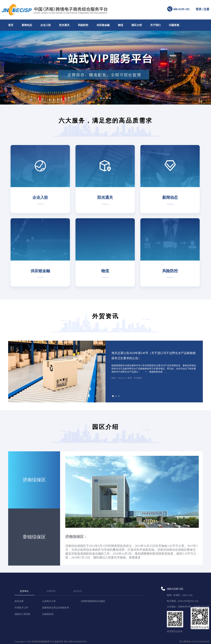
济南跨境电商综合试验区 (93, 601)
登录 (199, 9)
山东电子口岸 (49, 601)
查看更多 (135, 557)
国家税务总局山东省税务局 (56, 608)
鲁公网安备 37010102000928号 (194, 642)
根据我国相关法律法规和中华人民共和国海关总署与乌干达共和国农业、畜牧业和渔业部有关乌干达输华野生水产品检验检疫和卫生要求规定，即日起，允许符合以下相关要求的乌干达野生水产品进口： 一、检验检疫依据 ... (154, 369)
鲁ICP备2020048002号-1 (76, 642)
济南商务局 (48, 614)
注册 (206, 9)
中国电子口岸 (21, 608)
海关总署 (19, 601)
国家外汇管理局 (22, 614)
